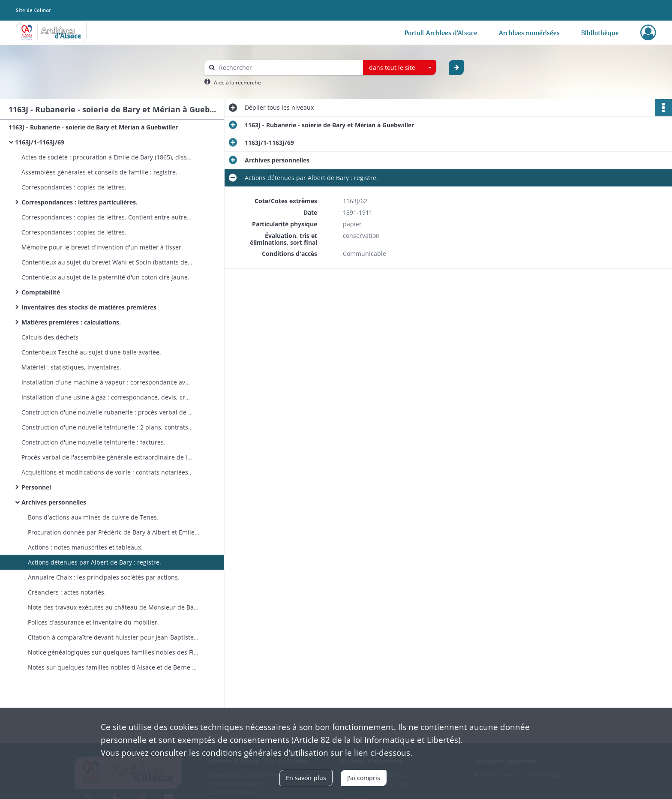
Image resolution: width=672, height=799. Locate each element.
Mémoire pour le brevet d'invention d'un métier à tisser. (102, 247)
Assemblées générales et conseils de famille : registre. (99, 172)
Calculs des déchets (50, 337)
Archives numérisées (529, 33)
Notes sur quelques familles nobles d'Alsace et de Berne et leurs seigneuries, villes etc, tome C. (114, 667)
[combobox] (399, 68)
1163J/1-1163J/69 (40, 142)
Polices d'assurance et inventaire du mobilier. (93, 622)
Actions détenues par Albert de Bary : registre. (94, 562)
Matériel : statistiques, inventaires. (71, 367)
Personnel (36, 487)
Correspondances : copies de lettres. (74, 187)
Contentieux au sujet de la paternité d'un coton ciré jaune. (105, 277)
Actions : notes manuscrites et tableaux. (85, 547)
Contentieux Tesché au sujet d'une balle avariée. (91, 352)
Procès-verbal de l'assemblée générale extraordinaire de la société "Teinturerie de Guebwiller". (107, 457)
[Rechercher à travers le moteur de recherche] (288, 68)
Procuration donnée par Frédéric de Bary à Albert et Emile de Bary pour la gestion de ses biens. (114, 532)
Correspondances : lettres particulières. (79, 202)
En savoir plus (306, 778)
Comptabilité (41, 292)
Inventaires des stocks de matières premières (89, 307)
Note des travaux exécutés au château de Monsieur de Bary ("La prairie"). (114, 607)
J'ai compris (364, 778)
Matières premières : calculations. (71, 322)
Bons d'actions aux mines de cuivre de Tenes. (93, 517)
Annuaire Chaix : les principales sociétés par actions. (104, 577)
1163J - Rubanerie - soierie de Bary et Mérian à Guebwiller (93, 127)
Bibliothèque (600, 33)
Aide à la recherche (237, 83)
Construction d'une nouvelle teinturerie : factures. (93, 442)
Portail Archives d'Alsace (441, 33)
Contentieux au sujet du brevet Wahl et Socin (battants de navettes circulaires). (107, 262)
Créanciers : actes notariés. (67, 592)
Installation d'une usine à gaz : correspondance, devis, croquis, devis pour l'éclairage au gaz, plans (107, 397)
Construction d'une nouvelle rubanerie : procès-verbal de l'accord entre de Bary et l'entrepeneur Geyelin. (107, 412)
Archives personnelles (54, 502)
